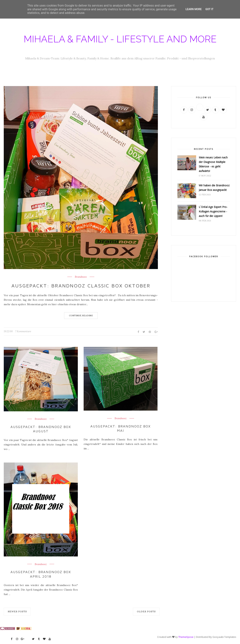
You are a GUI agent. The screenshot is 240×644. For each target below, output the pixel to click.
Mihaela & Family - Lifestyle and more (120, 39)
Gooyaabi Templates (224, 637)
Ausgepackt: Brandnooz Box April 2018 (41, 574)
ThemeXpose (186, 637)
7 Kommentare (23, 331)
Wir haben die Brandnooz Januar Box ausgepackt (214, 188)
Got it (209, 9)
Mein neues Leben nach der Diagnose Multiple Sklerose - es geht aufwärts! (213, 164)
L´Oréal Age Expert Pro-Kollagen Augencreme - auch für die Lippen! (213, 211)
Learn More (193, 9)
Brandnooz (81, 277)
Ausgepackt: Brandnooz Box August (41, 429)
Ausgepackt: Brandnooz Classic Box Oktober (81, 286)
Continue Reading (81, 315)
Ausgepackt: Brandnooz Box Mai (121, 428)
